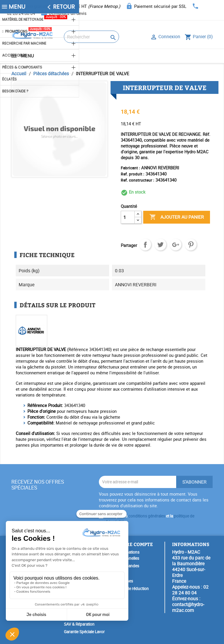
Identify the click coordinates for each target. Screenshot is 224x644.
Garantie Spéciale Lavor (84, 632)
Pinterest (191, 245)
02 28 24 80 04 (190, 590)
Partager (145, 245)
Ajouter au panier (177, 217)
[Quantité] (128, 217)
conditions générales (147, 516)
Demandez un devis (68, 13)
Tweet (160, 245)
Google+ (176, 245)
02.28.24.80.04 (21, 13)
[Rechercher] (91, 37)
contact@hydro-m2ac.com (188, 607)
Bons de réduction (133, 589)
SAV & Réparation (79, 624)
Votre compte (135, 544)
